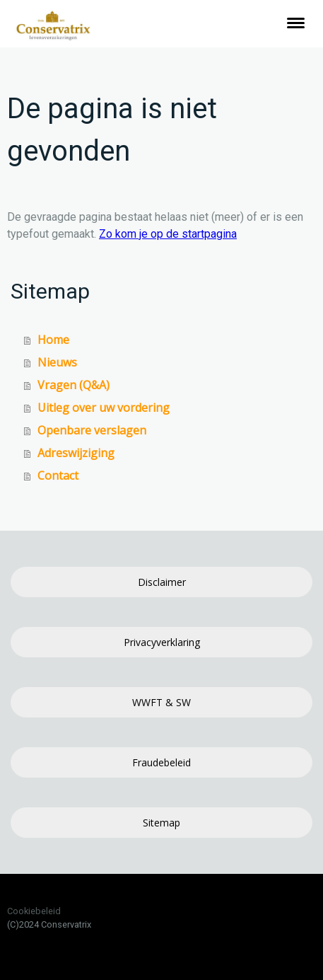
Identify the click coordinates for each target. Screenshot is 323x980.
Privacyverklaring (162, 642)
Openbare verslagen (92, 430)
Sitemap (161, 823)
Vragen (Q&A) (74, 385)
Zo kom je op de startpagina (168, 234)
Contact (58, 475)
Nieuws (57, 362)
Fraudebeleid (161, 762)
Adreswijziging (76, 453)
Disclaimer (162, 582)
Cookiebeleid (34, 911)
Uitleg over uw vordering (104, 408)
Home (53, 340)
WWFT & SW (161, 702)
